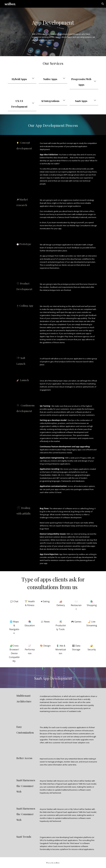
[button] (103, 4)
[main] (65, 20)
